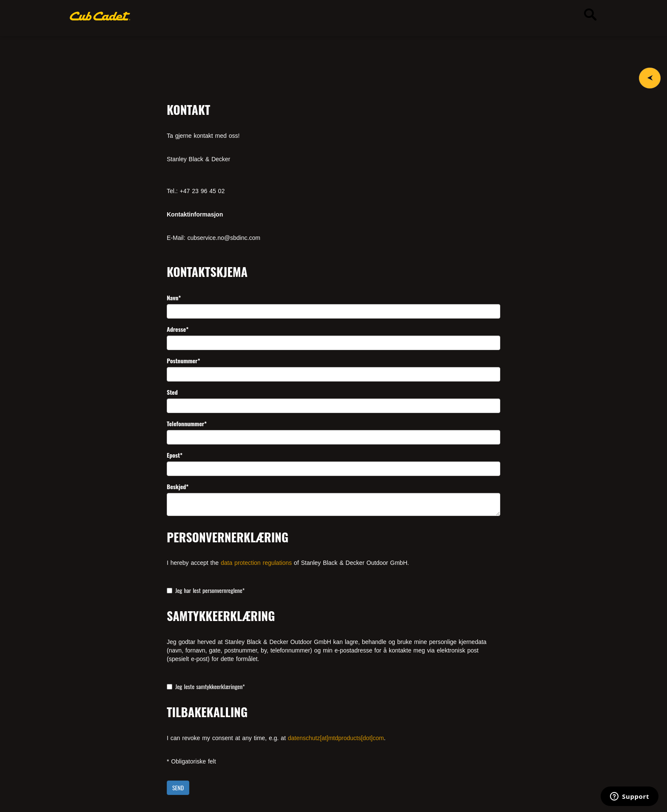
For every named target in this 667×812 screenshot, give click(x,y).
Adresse (178, 329)
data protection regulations (256, 563)
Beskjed (178, 487)
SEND (178, 788)
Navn (174, 298)
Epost (175, 455)
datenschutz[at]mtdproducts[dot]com (336, 738)
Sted (172, 392)
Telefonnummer (187, 424)
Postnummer (183, 361)
